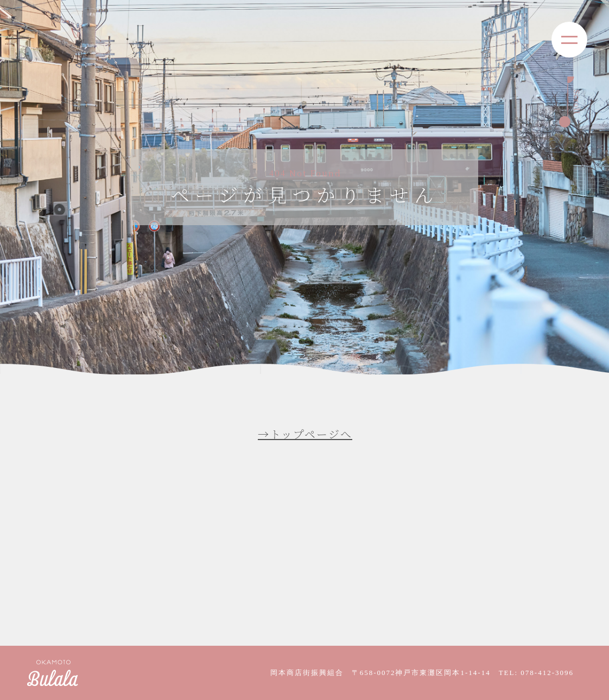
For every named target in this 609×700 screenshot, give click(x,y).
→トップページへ (305, 434)
